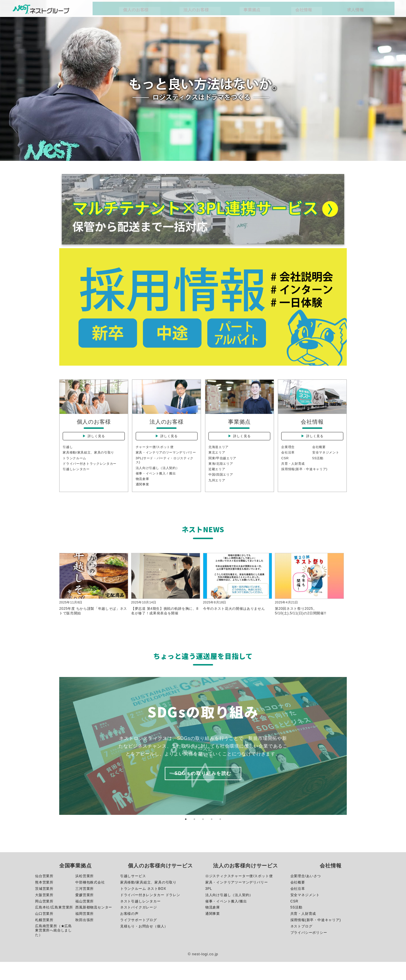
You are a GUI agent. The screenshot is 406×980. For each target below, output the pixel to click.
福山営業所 (85, 919)
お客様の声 (129, 932)
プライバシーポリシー (309, 951)
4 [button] (212, 837)
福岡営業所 (85, 932)
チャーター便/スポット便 (157, 455)
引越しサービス (133, 894)
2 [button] (194, 837)
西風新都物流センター (94, 925)
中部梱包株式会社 (90, 900)
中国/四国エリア (222, 484)
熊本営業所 (44, 900)
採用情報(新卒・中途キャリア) (307, 478)
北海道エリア (220, 455)
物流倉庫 (143, 493)
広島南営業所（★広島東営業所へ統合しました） (53, 949)
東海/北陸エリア (222, 472)
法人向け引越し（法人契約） (160, 481)
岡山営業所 (44, 919)
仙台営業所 (44, 894)
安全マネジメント (327, 460)
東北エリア (218, 460)
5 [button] (220, 837)
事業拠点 (256, 12)
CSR (285, 466)
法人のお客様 (219, 12)
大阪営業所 (44, 913)
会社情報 (289, 12)
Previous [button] (55, 764)
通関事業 (143, 499)
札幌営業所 (44, 938)
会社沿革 (289, 460)
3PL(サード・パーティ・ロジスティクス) (166, 473)
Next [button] (351, 764)
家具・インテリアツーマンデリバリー (237, 900)
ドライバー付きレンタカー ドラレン (150, 913)
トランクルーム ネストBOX (143, 906)
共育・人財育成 (294, 472)
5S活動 (318, 466)
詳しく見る (97, 440)
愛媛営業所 (85, 913)
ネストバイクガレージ (139, 925)
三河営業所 (85, 906)
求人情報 (322, 12)
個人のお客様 (177, 12)
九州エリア (218, 490)
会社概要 (320, 455)
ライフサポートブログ (139, 938)
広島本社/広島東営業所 (54, 925)
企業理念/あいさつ (306, 894)
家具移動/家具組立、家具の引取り (91, 460)
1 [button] (186, 837)
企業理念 (289, 455)
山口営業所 (44, 932)
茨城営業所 (44, 906)
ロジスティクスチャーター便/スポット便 (239, 894)
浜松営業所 (85, 894)
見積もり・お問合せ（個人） (144, 944)
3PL (209, 906)
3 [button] (203, 837)
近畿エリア (218, 478)
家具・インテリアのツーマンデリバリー (165, 463)
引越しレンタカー (77, 478)
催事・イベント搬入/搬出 (226, 919)
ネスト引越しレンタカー (140, 919)
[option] (203, 764)
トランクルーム (76, 466)
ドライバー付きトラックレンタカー (92, 472)
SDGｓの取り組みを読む (203, 791)
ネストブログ (301, 944)
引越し (68, 455)
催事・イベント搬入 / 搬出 (158, 487)
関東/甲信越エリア (224, 466)
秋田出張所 (85, 938)
